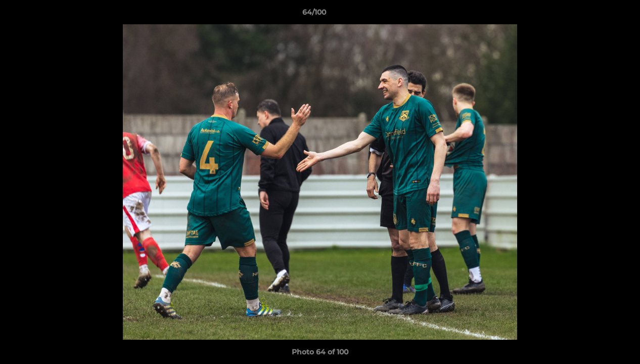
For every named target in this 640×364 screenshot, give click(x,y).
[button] (598, 15)
